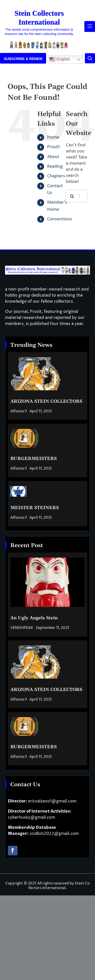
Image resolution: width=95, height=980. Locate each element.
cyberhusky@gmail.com (32, 817)
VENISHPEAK (22, 628)
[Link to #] (90, 58)
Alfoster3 (19, 411)
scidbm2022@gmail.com (54, 834)
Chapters (56, 176)
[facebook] (13, 851)
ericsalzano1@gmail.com (52, 801)
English (60, 60)
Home (53, 137)
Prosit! (54, 147)
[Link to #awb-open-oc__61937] (90, 26)
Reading (55, 166)
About (53, 157)
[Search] (72, 196)
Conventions (60, 219)
